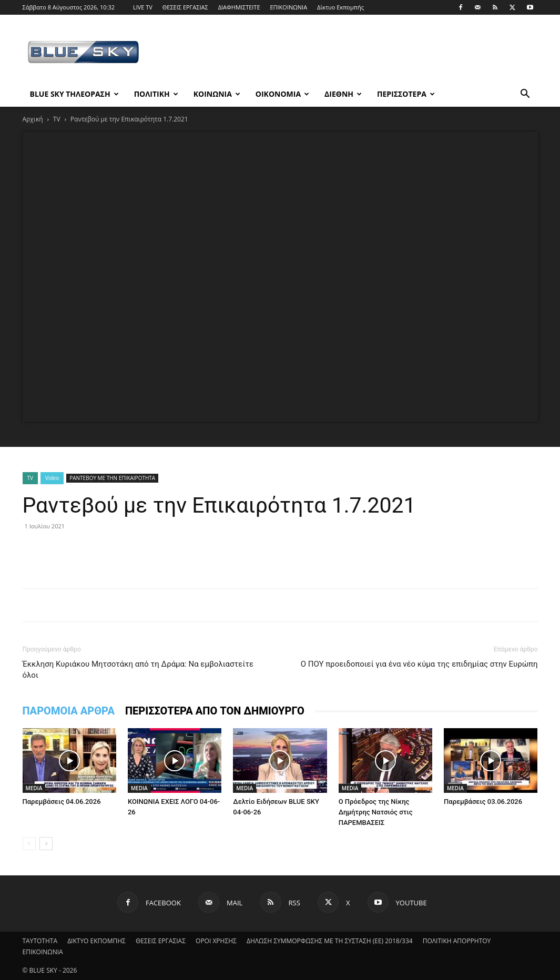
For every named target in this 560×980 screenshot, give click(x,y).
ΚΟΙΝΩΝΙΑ (217, 94)
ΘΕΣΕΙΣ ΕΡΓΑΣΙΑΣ (185, 7)
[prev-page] (29, 844)
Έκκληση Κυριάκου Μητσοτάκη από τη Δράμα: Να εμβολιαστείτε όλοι (138, 670)
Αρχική (33, 119)
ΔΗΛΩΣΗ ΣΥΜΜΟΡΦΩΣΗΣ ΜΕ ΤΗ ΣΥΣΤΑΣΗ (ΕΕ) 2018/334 (330, 941)
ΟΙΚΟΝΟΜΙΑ (282, 94)
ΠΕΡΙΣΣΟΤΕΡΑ (406, 94)
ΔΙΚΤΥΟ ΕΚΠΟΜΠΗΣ (96, 941)
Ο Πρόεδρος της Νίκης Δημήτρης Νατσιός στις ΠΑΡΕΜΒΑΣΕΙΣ (376, 812)
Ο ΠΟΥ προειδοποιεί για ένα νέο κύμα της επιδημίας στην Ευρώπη (419, 664)
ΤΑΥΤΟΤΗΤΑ (40, 941)
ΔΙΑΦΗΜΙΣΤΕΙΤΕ (239, 7)
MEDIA (34, 788)
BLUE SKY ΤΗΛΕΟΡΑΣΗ (74, 94)
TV (57, 119)
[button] (525, 95)
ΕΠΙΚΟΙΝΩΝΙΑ (288, 7)
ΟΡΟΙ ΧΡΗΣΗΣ (216, 941)
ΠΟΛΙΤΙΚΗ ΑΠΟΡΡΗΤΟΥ (457, 941)
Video (52, 478)
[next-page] (46, 844)
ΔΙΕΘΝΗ (343, 94)
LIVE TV (143, 7)
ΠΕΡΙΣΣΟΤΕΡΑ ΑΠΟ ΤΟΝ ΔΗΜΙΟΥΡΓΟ (215, 711)
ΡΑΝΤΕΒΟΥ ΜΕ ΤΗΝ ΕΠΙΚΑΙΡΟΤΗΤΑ (112, 478)
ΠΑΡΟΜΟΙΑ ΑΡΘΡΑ (69, 711)
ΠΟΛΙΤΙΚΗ (156, 94)
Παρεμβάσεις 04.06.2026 (62, 802)
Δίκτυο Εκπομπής (340, 7)
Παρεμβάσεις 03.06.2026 (483, 802)
